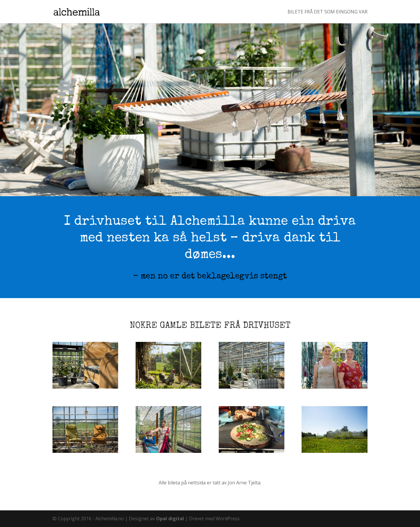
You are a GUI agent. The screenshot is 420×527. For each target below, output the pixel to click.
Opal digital (170, 519)
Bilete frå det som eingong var (328, 12)
